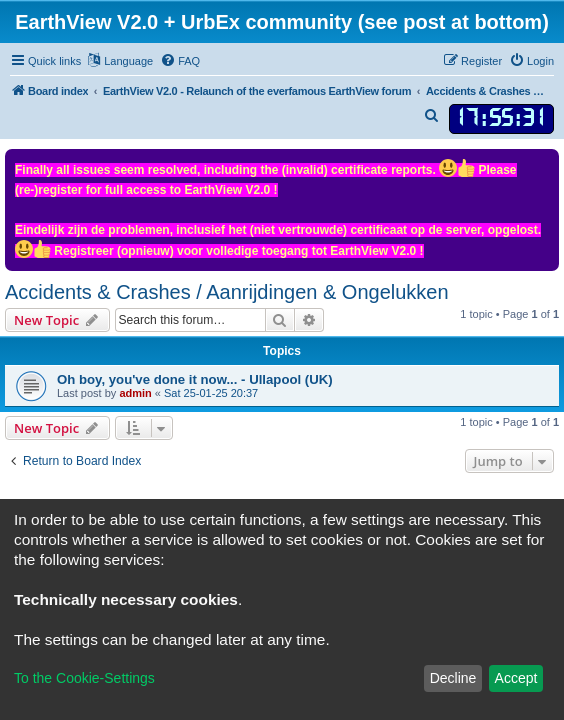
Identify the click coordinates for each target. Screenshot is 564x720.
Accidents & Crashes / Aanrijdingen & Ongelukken (227, 292)
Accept (516, 678)
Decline (453, 678)
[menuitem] (180, 61)
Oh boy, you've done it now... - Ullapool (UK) (195, 379)
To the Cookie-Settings (84, 678)
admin (135, 393)
